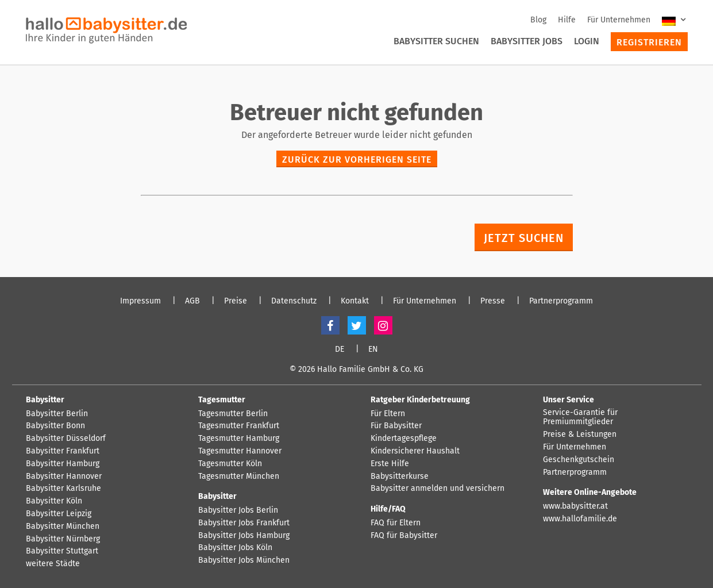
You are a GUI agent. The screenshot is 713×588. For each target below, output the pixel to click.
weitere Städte (53, 564)
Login (587, 41)
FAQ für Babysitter (404, 536)
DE (340, 349)
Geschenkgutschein (579, 460)
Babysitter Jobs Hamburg (244, 536)
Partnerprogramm (561, 301)
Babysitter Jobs (527, 41)
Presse (493, 301)
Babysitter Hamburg (63, 464)
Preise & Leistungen (580, 435)
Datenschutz (294, 301)
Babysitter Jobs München (244, 560)
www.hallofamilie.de (580, 519)
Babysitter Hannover (64, 476)
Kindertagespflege (404, 439)
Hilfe (567, 20)
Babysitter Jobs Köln (235, 548)
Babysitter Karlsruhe (63, 489)
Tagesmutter (222, 400)
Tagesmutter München (239, 476)
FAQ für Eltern (396, 523)
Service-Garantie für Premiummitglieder (580, 418)
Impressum (140, 301)
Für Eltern (388, 414)
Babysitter (45, 400)
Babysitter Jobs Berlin (238, 510)
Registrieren (649, 42)
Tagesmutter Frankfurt (239, 426)
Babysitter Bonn (55, 426)
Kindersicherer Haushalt (415, 451)
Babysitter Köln (54, 501)
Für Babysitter (396, 426)
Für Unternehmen (619, 20)
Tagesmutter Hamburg (239, 439)
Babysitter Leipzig (59, 514)
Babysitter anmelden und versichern (438, 489)
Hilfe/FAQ (388, 509)
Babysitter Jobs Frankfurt (244, 523)
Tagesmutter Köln (230, 464)
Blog (538, 20)
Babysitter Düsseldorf (66, 439)
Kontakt (355, 301)
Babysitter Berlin (57, 414)
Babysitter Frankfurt (63, 451)
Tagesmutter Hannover (240, 451)
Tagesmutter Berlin (233, 414)
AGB (192, 301)
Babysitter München (63, 526)
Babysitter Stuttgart (62, 551)
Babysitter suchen (436, 41)
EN (373, 349)
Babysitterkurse (400, 476)
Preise (236, 301)
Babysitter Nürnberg (63, 539)
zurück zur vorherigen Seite (357, 160)
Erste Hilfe (390, 464)
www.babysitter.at (575, 506)
